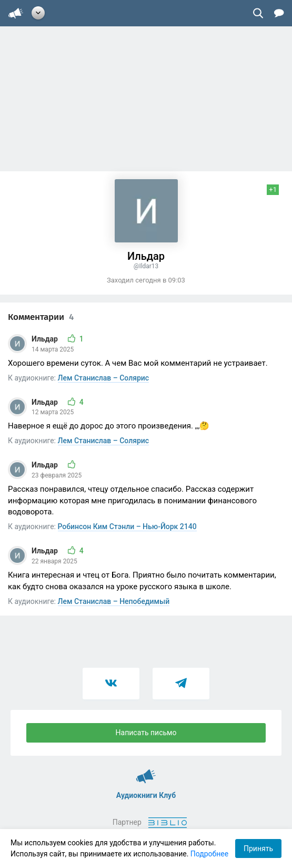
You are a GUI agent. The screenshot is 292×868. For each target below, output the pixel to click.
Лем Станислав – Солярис (104, 378)
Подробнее (209, 854)
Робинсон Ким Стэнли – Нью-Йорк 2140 (127, 526)
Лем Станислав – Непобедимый (114, 601)
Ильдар (46, 339)
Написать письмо (146, 733)
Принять (258, 849)
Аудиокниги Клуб (146, 772)
